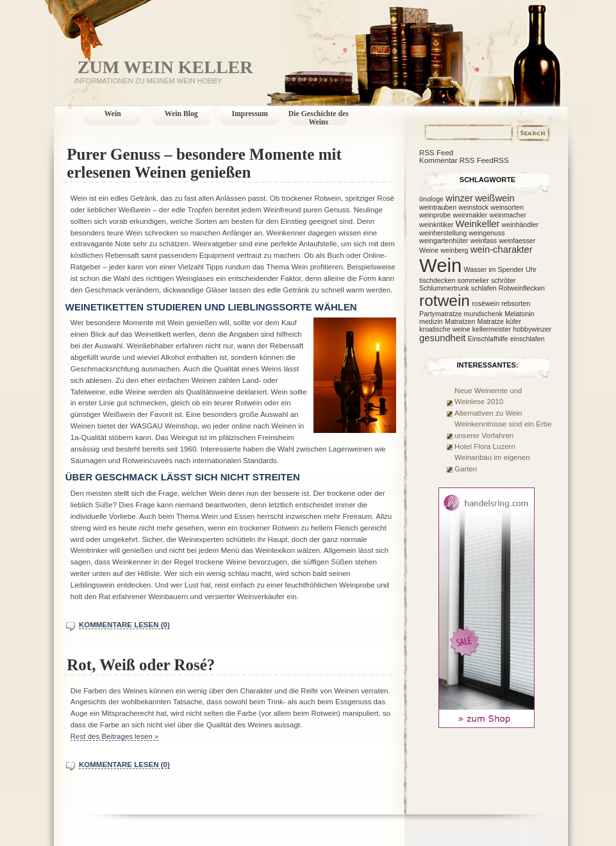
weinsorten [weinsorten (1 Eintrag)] (507, 207)
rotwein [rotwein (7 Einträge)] (445, 300)
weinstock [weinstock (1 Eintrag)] (473, 207)
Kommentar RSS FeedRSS (464, 160)
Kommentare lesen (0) (124, 625)
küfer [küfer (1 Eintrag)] (513, 321)
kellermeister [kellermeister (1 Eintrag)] (492, 329)
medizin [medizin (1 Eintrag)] (431, 321)
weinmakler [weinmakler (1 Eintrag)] (470, 215)
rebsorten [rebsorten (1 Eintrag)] (516, 303)
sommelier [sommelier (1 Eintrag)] (473, 280)
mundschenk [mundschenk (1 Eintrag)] (483, 314)
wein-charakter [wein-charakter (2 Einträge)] (502, 250)
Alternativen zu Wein (488, 413)
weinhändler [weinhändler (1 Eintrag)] (520, 224)
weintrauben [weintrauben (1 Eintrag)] (438, 207)
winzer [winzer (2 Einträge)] (459, 198)
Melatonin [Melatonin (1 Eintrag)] (519, 314)
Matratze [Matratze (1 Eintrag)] (491, 321)
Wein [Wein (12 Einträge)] (440, 265)
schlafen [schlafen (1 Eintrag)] (484, 288)
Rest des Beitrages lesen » (115, 736)
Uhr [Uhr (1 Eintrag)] (531, 269)
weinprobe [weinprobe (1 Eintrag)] (435, 215)
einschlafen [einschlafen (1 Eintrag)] (528, 339)
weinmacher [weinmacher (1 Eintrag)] (508, 215)
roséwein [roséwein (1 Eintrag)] (486, 303)
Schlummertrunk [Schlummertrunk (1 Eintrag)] (444, 288)
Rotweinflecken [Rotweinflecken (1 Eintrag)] (522, 288)
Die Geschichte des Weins (319, 118)
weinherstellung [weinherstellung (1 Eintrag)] (443, 233)
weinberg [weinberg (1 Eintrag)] (454, 250)
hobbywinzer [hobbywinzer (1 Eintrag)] (532, 329)
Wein (113, 114)
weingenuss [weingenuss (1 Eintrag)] (487, 233)
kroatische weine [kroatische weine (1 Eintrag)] (445, 329)
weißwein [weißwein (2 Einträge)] (495, 198)
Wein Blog (181, 114)
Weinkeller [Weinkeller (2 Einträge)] (478, 224)
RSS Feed (436, 153)
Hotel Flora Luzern (485, 446)
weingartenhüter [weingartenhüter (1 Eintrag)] (444, 241)
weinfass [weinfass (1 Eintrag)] (484, 241)
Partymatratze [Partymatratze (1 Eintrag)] (440, 314)
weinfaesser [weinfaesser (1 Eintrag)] (517, 241)
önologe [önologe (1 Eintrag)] (431, 199)
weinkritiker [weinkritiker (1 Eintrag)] (436, 224)
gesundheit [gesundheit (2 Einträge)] (442, 338)
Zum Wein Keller (165, 67)
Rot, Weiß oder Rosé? (141, 665)
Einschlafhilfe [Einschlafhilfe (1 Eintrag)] (488, 339)
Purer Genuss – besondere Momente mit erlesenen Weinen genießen (204, 163)
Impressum (250, 114)
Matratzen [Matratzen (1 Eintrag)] (460, 321)
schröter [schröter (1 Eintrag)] (504, 280)
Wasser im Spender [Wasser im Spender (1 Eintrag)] (494, 269)
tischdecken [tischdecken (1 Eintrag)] (437, 280)
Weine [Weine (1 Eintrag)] (429, 250)
